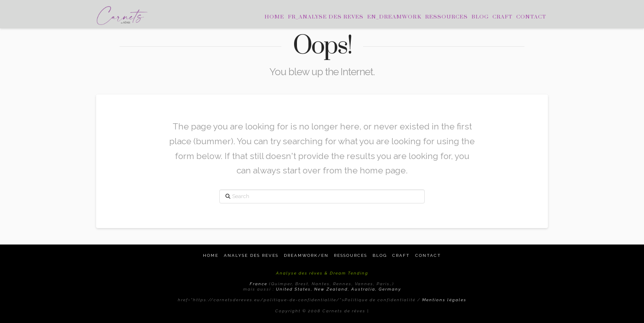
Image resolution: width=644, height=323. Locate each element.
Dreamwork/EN (306, 255)
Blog (380, 255)
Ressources (351, 255)
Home (211, 255)
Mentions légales (444, 300)
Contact (428, 255)
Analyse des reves (251, 255)
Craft (401, 255)
